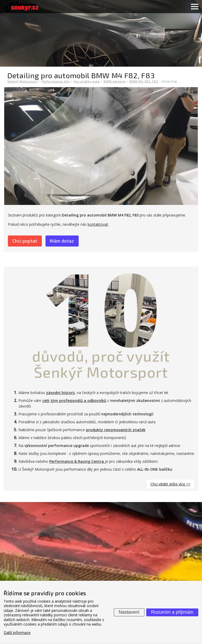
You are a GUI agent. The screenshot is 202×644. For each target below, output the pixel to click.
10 (101, 308)
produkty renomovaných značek (116, 430)
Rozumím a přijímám (172, 612)
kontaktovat (98, 224)
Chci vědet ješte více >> (170, 484)
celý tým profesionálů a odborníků (74, 400)
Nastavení (129, 612)
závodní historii (60, 393)
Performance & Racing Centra (77, 461)
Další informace (17, 633)
